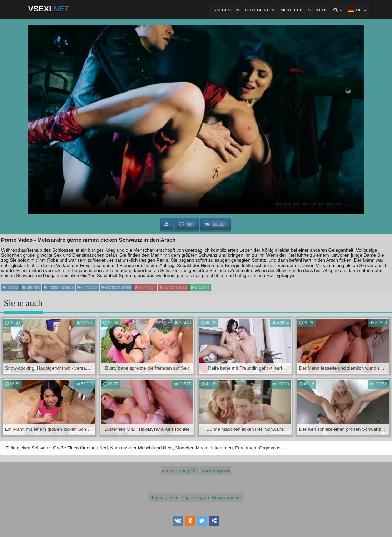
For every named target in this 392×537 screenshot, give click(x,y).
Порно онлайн (227, 497)
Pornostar (87, 287)
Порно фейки (164, 497)
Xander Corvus (173, 287)
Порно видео (195, 497)
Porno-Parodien (59, 287)
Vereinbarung (180, 471)
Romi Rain (145, 287)
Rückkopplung (216, 471)
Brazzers (200, 287)
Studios (318, 10)
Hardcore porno (116, 287)
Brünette (31, 287)
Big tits (10, 287)
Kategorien (260, 10)
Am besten (226, 10)
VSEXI (49, 9)
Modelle (291, 10)
